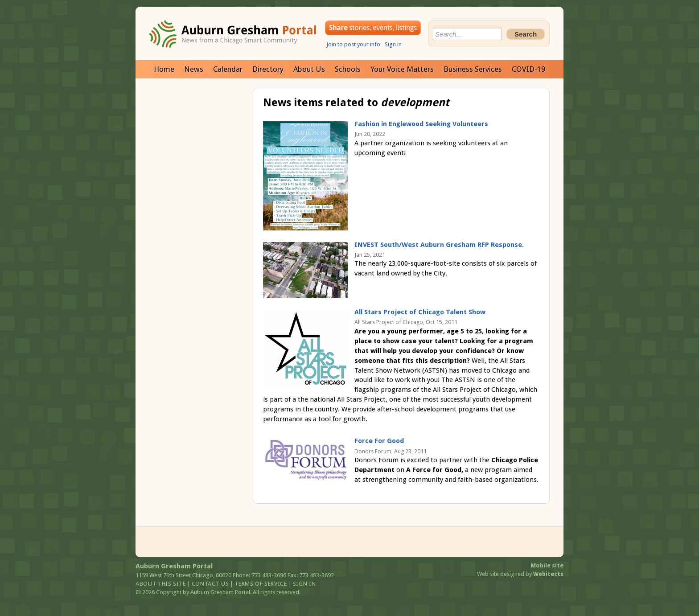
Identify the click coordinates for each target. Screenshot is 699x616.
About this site (161, 584)
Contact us (210, 584)
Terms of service (261, 584)
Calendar (228, 69)
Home (164, 69)
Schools (348, 69)
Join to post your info (353, 44)
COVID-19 (528, 69)
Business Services (473, 69)
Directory (268, 69)
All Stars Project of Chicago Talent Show (420, 312)
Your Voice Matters (402, 69)
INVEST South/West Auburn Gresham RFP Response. (439, 245)
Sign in (393, 44)
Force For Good (379, 441)
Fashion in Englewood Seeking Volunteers (421, 124)
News (194, 69)
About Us (309, 69)
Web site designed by (520, 574)
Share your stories (373, 28)
